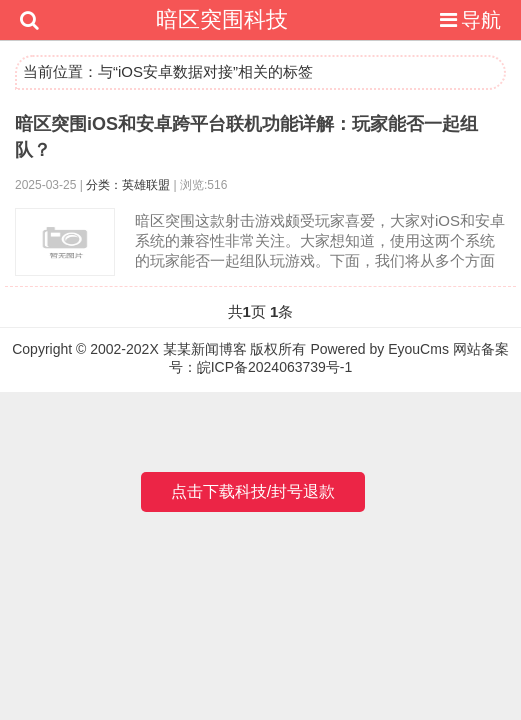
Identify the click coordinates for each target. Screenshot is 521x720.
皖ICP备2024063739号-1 (275, 367)
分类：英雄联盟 (128, 185)
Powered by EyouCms (378, 349)
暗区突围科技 (222, 19)
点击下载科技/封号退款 (253, 491)
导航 (468, 20)
